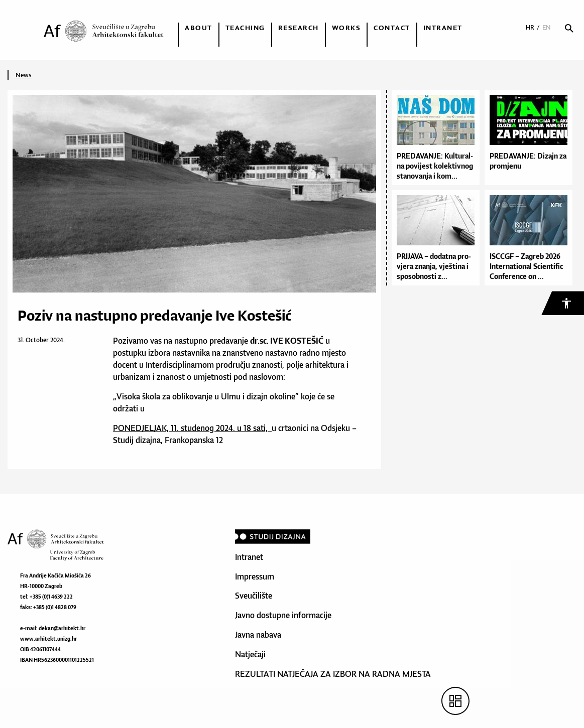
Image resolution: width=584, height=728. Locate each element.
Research (299, 28)
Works (346, 28)
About (199, 28)
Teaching (245, 28)
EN (547, 27)
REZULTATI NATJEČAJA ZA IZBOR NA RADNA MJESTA (333, 674)
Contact (392, 28)
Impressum (255, 576)
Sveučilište (254, 596)
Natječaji (250, 654)
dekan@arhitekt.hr (62, 628)
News (24, 75)
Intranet (443, 28)
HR (530, 27)
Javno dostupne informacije (283, 615)
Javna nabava (258, 635)
